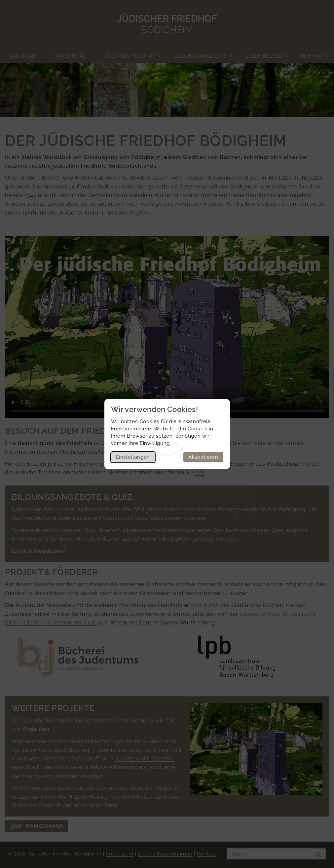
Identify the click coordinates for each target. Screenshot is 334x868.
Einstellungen (133, 457)
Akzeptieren (203, 457)
